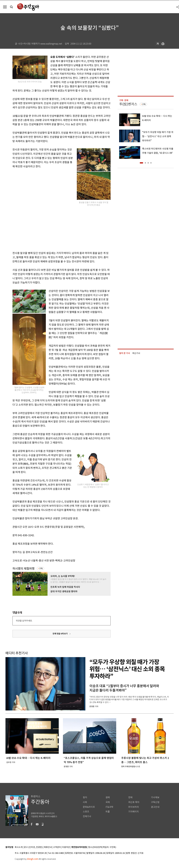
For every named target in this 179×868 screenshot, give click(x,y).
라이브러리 (134, 807)
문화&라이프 (89, 807)
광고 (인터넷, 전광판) (33, 847)
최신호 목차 (134, 802)
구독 (41, 569)
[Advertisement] (55, 228)
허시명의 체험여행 (23, 569)
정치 (85, 797)
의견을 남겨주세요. (24, 621)
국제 (108, 802)
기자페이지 (134, 812)
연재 (130, 797)
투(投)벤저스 (128, 104)
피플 (108, 812)
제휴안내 (48, 847)
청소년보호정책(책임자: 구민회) (102, 847)
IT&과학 (109, 807)
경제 (108, 797)
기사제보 (155, 797)
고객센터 (57, 847)
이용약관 (66, 847)
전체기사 (87, 816)
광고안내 (155, 807)
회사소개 (19, 847)
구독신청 (155, 802)
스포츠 (86, 812)
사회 (85, 802)
